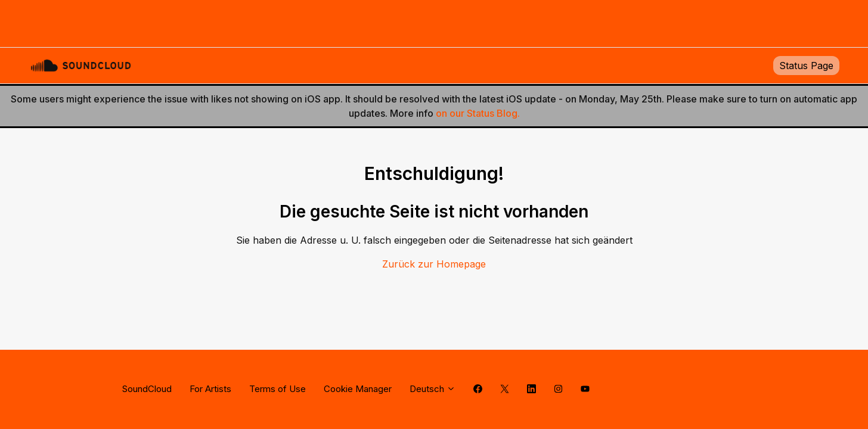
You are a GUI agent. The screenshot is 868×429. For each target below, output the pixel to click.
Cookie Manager (358, 389)
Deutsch (433, 389)
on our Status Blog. (478, 113)
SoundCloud (147, 389)
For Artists (210, 389)
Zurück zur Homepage (434, 264)
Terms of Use (278, 389)
